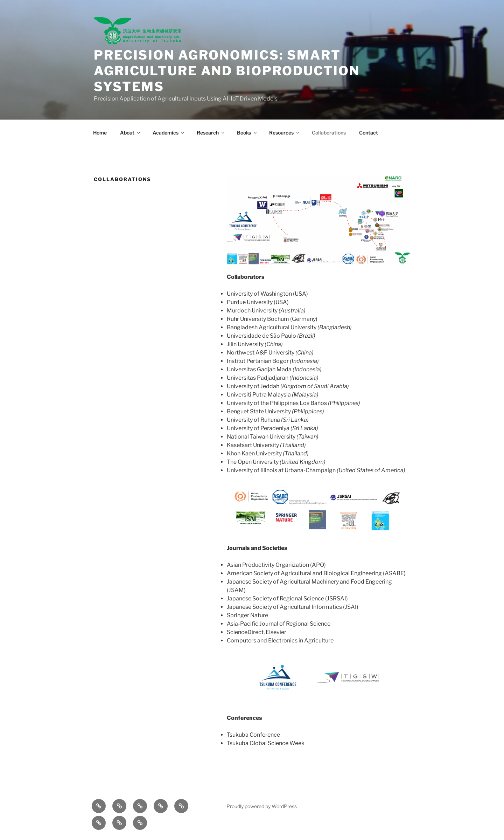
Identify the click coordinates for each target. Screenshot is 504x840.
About (131, 133)
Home (100, 133)
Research (211, 133)
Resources (285, 133)
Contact (369, 133)
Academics (169, 133)
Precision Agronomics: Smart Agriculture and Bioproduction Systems (227, 71)
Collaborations (329, 133)
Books (247, 133)
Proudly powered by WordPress (262, 806)
